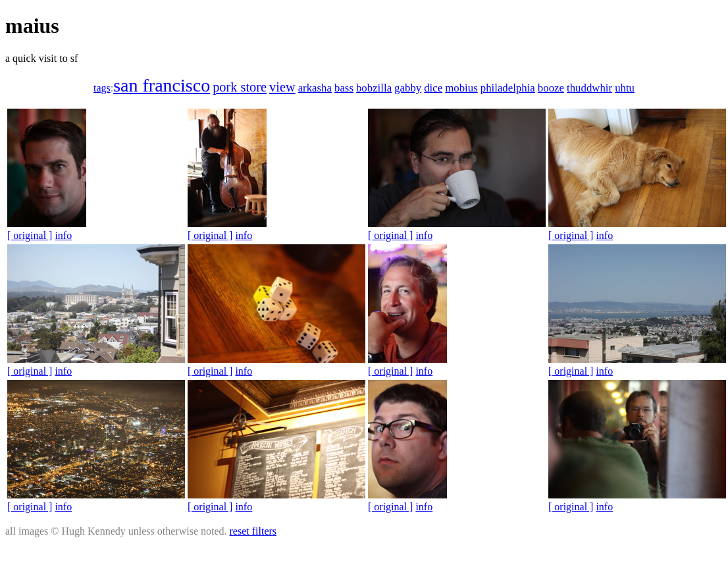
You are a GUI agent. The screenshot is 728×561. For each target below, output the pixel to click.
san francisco (162, 85)
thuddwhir (589, 88)
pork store (240, 87)
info (63, 235)
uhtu (625, 88)
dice (433, 88)
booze (551, 88)
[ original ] (30, 235)
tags (102, 88)
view (282, 87)
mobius (461, 88)
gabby (408, 88)
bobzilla (374, 88)
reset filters (253, 531)
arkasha (315, 88)
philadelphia (508, 88)
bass (344, 88)
